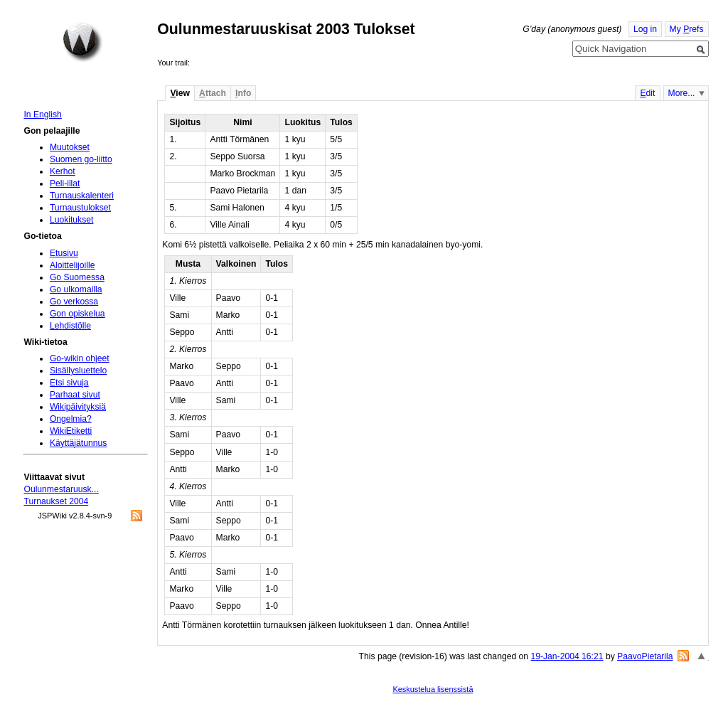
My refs (687, 29)
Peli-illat (65, 183)
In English (42, 114)
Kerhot (63, 171)
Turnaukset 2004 (56, 501)
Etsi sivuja (69, 383)
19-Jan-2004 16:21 (567, 656)
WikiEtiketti (71, 431)
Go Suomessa (77, 277)
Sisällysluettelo (78, 371)
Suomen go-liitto (81, 159)
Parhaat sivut (75, 395)
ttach (213, 93)
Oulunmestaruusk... (61, 489)
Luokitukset (72, 220)
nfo (243, 93)
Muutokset (70, 147)
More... (682, 93)
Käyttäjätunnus (78, 443)
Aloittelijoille (73, 265)
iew (180, 93)
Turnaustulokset (80, 208)
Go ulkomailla (76, 289)
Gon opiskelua (77, 314)
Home (82, 42)
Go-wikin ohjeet (80, 358)
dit (647, 93)
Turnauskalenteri (82, 196)
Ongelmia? (71, 419)
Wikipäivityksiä (78, 407)
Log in (645, 29)
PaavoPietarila (645, 656)
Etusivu (64, 253)
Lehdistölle (70, 326)
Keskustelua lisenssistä (433, 689)
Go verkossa (74, 302)
